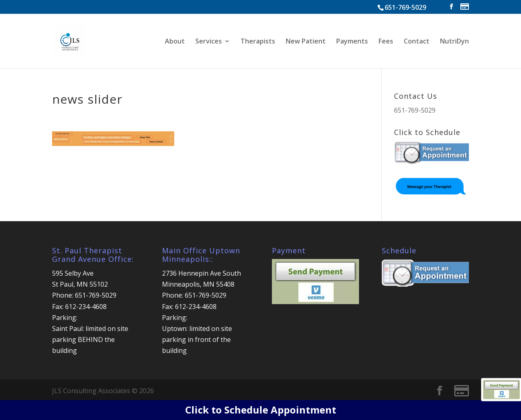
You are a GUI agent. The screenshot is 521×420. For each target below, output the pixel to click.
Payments (352, 42)
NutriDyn (454, 42)
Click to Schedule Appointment (261, 410)
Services (209, 42)
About (175, 42)
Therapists (258, 42)
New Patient (306, 42)
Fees (386, 42)
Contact (417, 42)
